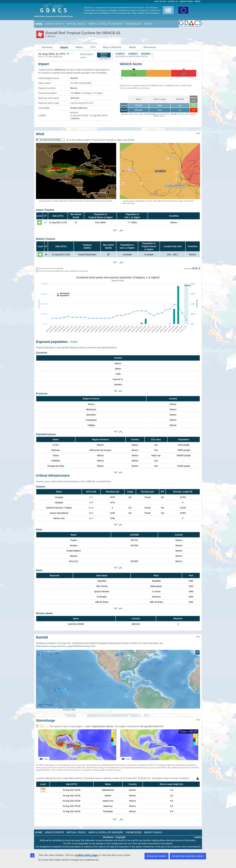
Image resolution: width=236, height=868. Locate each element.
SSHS (131, 140)
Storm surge (160, 99)
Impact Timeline (45, 210)
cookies (198, 833)
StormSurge (45, 716)
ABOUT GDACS (153, 828)
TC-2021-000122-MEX (81, 83)
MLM (91, 508)
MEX (91, 513)
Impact (64, 47)
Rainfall (180, 99)
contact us (173, 1)
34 (45, 222)
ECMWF (146, 54)
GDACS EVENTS (54, 24)
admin (197, 1)
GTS (93, 47)
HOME (39, 24)
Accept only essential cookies (188, 856)
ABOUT (148, 24)
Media (132, 47)
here (148, 88)
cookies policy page (86, 855)
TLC (91, 497)
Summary (47, 47)
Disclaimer (108, 833)
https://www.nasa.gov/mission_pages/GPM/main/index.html (66, 642)
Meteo (79, 47)
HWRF (133, 54)
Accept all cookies (157, 856)
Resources (150, 47)
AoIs (74, 342)
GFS (120, 54)
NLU (91, 518)
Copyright (120, 833)
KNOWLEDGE (134, 24)
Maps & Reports (112, 47)
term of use (160, 1)
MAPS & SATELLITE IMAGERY (106, 24)
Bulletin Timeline (46, 239)
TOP (198, 133)
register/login (186, 1)
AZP (91, 502)
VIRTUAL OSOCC (76, 24)
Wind (138, 99)
